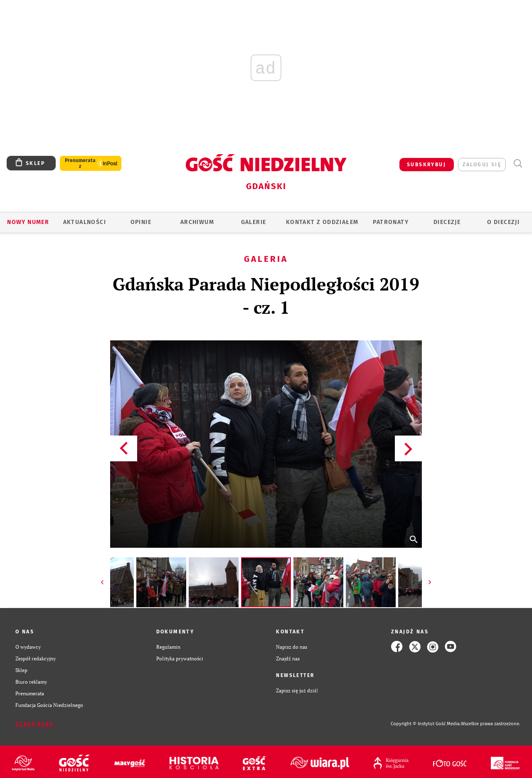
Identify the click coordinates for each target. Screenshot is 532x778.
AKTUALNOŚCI (85, 222)
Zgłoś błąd (34, 724)
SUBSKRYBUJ (426, 165)
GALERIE (254, 222)
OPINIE (141, 222)
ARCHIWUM (197, 222)
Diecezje (447, 222)
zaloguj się (482, 165)
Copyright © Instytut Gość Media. (426, 724)
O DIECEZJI (503, 222)
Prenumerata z (80, 163)
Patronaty (391, 222)
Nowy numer (28, 222)
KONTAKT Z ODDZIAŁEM (322, 222)
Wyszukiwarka (518, 164)
